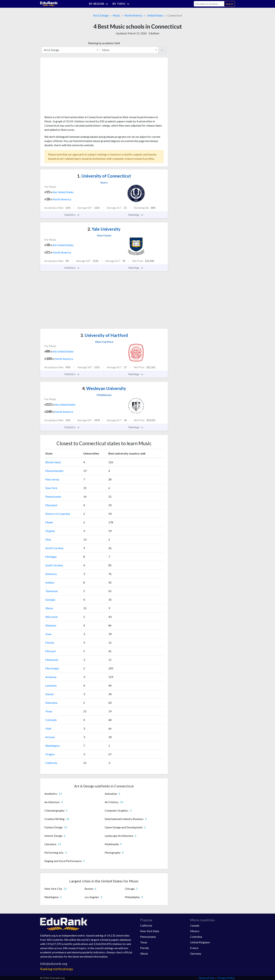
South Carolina (54, 565)
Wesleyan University (104, 388)
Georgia (50, 600)
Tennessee (51, 591)
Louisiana (51, 685)
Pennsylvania (53, 496)
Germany (196, 953)
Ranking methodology (57, 969)
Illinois (49, 608)
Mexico (195, 931)
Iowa (48, 634)
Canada (195, 925)
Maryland (51, 505)
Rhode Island (53, 462)
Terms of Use (206, 978)
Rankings (136, 215)
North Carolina (54, 548)
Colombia (196, 937)
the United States (63, 192)
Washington (52, 746)
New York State (150, 931)
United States (155, 15)
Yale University (104, 229)
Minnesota (52, 660)
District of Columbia (58, 514)
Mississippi (52, 668)
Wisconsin (51, 617)
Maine (49, 522)
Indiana (50, 582)
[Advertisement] (71, 88)
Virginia (50, 531)
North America (134, 15)
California (51, 763)
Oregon (50, 754)
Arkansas (51, 677)
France (194, 948)
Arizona (50, 737)
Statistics (72, 215)
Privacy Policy (226, 978)
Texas (49, 711)
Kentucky (51, 574)
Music (117, 15)
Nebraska (51, 703)
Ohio (48, 539)
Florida (50, 642)
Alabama (51, 625)
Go (162, 50)
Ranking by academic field (104, 43)
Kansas (50, 694)
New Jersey (52, 479)
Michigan (51, 557)
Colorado (51, 720)
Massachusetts (54, 471)
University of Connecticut (104, 176)
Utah (48, 728)
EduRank (154, 33)
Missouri (51, 651)
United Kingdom (200, 942)
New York (51, 488)
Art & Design (101, 15)
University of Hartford (104, 335)
